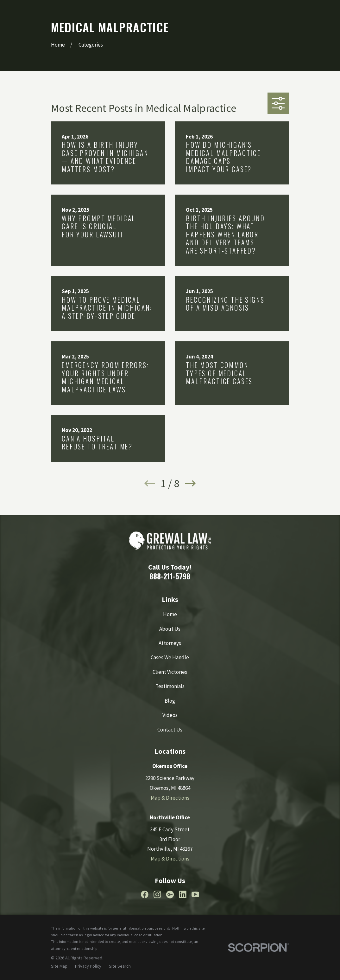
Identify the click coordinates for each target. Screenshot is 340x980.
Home (170, 614)
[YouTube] (195, 894)
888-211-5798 (170, 576)
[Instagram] (157, 894)
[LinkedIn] (183, 894)
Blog (170, 701)
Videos (170, 715)
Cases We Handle (170, 657)
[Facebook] (145, 894)
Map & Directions (170, 798)
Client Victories (170, 672)
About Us (170, 629)
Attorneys (170, 643)
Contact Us (170, 730)
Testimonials (170, 686)
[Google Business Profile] (170, 894)
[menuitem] (59, 966)
